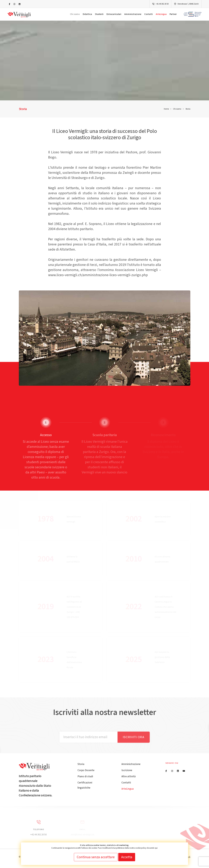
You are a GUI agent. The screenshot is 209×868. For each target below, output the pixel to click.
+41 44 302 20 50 (162, 4)
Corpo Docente (86, 770)
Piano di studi (85, 776)
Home (166, 109)
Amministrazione (133, 14)
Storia (81, 764)
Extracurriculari (114, 14)
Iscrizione (127, 770)
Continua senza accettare (96, 857)
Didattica (87, 14)
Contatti (149, 14)
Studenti (99, 14)
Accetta (127, 857)
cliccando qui (152, 848)
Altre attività (128, 776)
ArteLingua (161, 14)
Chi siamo (75, 14)
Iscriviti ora (134, 737)
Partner (173, 14)
